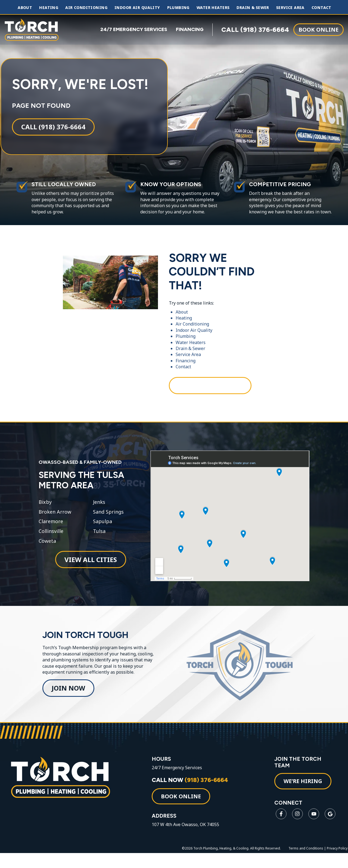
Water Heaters (213, 8)
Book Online (319, 29)
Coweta (47, 549)
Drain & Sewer (253, 8)
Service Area (290, 8)
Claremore (50, 530)
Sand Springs (107, 520)
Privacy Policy (338, 864)
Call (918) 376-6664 (53, 131)
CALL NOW (192, 795)
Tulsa (98, 539)
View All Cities (90, 567)
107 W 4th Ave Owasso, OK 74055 (188, 840)
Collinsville (50, 539)
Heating (49, 8)
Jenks (98, 510)
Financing (186, 366)
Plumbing (178, 8)
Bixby (45, 510)
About (25, 8)
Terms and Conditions (306, 864)
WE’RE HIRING (303, 796)
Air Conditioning (86, 8)
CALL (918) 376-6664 (255, 29)
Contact (321, 8)
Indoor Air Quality (137, 8)
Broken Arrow (54, 520)
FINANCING (190, 29)
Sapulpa (101, 530)
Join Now (68, 700)
